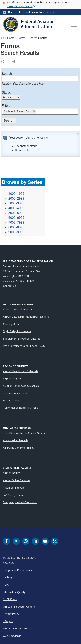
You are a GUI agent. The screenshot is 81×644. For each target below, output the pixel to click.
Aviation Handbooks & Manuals (21, 386)
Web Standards (12, 636)
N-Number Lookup (14, 488)
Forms (22, 38)
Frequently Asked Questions (20, 502)
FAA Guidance (11, 400)
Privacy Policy (11, 614)
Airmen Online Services (17, 480)
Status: (7, 93)
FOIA (6, 585)
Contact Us (10, 286)
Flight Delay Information (17, 331)
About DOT (9, 563)
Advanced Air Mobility (16, 440)
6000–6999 (16, 218)
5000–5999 (16, 213)
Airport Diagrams (13, 378)
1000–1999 (16, 194)
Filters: (7, 106)
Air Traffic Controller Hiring (18, 448)
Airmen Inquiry (11, 473)
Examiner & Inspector (16, 393)
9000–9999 (16, 232)
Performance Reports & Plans (21, 408)
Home (8, 38)
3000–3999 (16, 203)
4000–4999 (16, 208)
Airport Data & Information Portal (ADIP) (26, 317)
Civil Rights (9, 577)
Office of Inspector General (19, 607)
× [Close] (78, 134)
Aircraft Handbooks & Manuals (21, 371)
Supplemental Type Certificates (22, 339)
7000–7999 (16, 223)
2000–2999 (16, 199)
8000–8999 (16, 227)
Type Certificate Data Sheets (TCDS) (24, 346)
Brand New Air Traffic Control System (25, 433)
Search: (7, 74)
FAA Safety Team (13, 495)
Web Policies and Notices (18, 628)
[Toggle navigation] (74, 25)
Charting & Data (12, 324)
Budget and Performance (18, 570)
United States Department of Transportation (32, 12)
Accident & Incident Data (17, 309)
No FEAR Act (10, 599)
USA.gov (8, 621)
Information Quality (14, 592)
